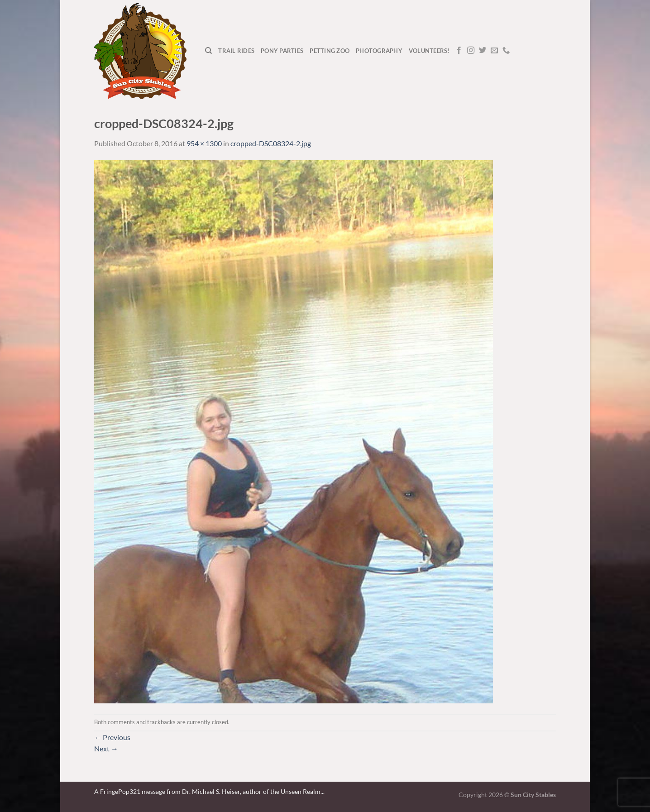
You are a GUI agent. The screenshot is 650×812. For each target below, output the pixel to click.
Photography (379, 51)
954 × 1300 (204, 143)
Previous (112, 737)
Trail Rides (236, 51)
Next (106, 748)
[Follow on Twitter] (483, 51)
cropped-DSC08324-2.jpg (271, 143)
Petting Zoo (330, 51)
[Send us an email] (494, 51)
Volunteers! (429, 51)
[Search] (208, 51)
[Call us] (506, 51)
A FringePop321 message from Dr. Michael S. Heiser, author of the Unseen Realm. (208, 791)
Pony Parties (282, 51)
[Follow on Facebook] (459, 51)
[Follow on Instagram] (471, 51)
